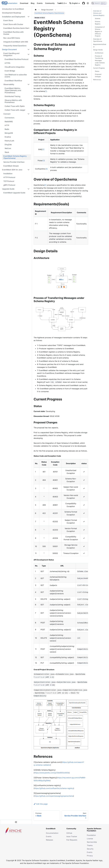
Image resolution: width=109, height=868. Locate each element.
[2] (43, 149)
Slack (7, 152)
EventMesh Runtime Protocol (16, 59)
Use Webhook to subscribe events (16, 76)
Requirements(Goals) (100, 46)
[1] (46, 91)
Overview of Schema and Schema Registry (99, 13)
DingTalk (8, 145)
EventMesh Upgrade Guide (14, 193)
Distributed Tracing (13, 96)
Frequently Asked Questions (15, 46)
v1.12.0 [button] (62, 3)
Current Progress (99, 68)
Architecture (99, 53)
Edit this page (41, 804)
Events (40, 3)
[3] (44, 161)
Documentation (11, 3)
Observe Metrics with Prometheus (13, 101)
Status (97, 71)
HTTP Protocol (9, 177)
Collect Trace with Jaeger (15, 110)
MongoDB (9, 133)
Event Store (8, 20)
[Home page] (36, 10)
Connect (7, 114)
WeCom (8, 148)
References (97, 80)
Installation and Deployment (14, 17)
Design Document (9, 49)
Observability (9, 84)
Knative (8, 137)
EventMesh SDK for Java (12, 170)
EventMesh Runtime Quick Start (16, 28)
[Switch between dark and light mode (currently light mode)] (88, 3)
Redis (7, 129)
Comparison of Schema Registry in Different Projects (100, 31)
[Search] (99, 3)
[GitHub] (84, 3)
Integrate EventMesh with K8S (16, 42)
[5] (45, 185)
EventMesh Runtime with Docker (14, 33)
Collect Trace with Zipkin (15, 106)
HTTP (7, 125)
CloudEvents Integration (15, 67)
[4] (46, 169)
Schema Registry (98, 23)
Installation (8, 174)
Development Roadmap (12, 13)
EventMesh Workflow (13, 81)
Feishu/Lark (9, 141)
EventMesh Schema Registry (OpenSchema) (15, 157)
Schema (98, 18)
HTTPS (7, 63)
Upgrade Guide (8, 189)
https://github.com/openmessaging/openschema (54, 796)
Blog (33, 3)
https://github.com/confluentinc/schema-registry (54, 788)
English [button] (74, 3)
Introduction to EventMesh (13, 9)
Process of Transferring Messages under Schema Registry (100, 60)
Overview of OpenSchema (98, 40)
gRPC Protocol (9, 185)
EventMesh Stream (11, 166)
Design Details (98, 50)
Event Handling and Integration (11, 54)
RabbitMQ (9, 122)
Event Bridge (10, 71)
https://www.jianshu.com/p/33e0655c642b (52, 773)
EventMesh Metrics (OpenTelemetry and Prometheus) (13, 90)
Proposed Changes (98, 75)
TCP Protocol (9, 181)
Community (50, 3)
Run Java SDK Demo (12, 38)
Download (24, 3)
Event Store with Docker (13, 24)
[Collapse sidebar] (16, 822)
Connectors (10, 118)
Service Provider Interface (14, 162)
